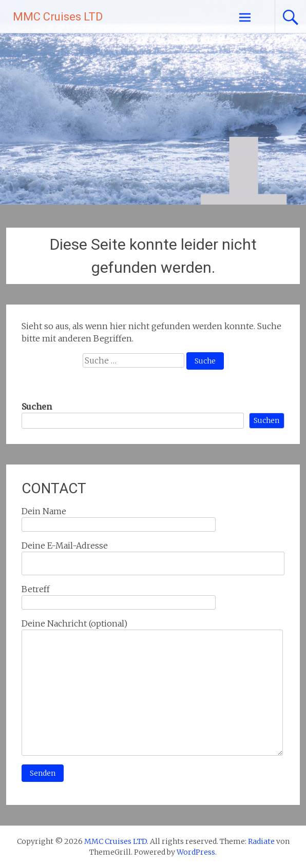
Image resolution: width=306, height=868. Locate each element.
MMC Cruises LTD (58, 17)
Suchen (37, 407)
